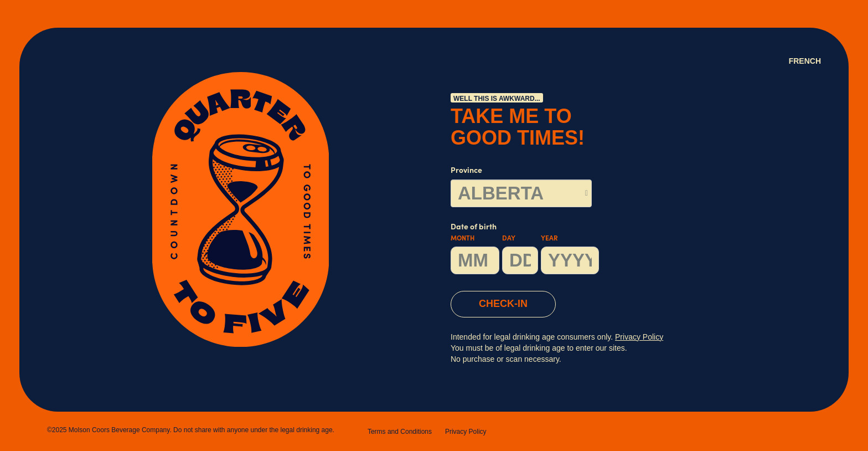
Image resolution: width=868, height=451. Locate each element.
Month (463, 239)
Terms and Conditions (400, 432)
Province (466, 171)
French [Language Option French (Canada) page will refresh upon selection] (805, 61)
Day (509, 239)
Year (549, 239)
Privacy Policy (466, 432)
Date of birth (525, 249)
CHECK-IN (503, 304)
